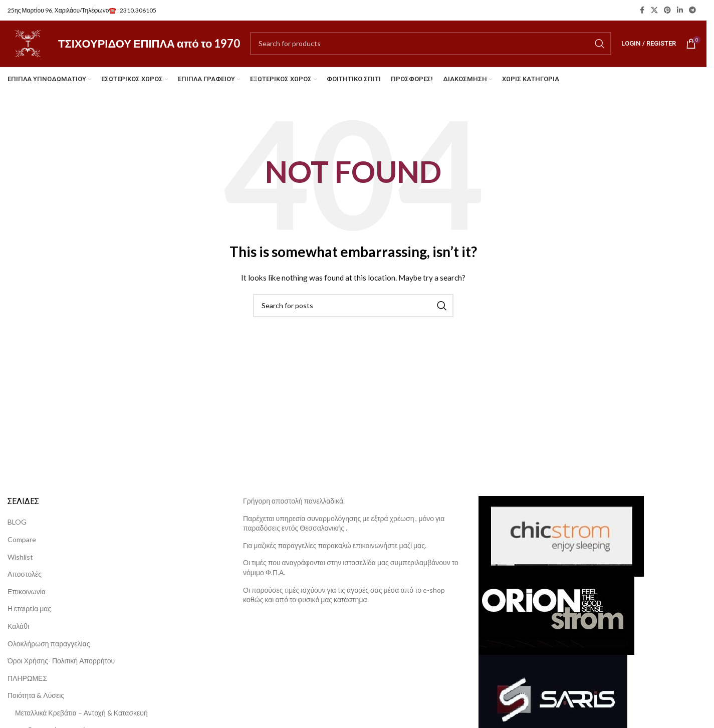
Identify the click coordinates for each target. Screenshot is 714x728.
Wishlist (20, 563)
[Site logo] (31, 46)
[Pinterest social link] (667, 11)
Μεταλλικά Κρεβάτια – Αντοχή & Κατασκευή (81, 719)
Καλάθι (18, 633)
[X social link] (654, 11)
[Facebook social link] (642, 11)
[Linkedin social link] (680, 11)
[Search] (434, 47)
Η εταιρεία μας (29, 616)
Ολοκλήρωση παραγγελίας (49, 650)
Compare (22, 546)
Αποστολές (25, 581)
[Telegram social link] (692, 11)
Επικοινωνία (27, 598)
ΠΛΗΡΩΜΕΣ (27, 685)
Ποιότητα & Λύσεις (36, 702)
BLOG (17, 529)
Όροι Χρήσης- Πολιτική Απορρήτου (61, 668)
